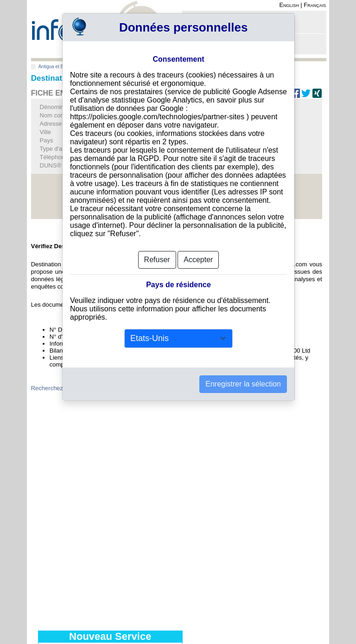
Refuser (157, 260)
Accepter (198, 260)
